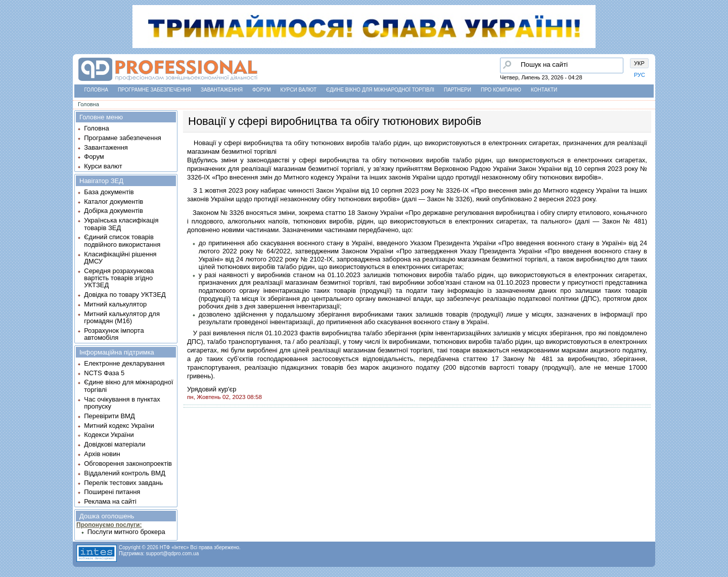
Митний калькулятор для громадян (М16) (122, 317)
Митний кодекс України (119, 426)
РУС (640, 75)
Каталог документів (113, 202)
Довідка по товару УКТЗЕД (125, 295)
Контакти (544, 90)
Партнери (458, 90)
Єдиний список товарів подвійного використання (122, 240)
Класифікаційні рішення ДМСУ (120, 258)
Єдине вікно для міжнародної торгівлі (380, 90)
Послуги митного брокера (126, 532)
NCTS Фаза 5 (104, 373)
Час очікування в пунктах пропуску (122, 403)
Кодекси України (109, 435)
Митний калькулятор (115, 304)
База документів (109, 192)
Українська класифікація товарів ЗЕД (121, 224)
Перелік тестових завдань (123, 483)
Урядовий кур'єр (212, 389)
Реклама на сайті (110, 501)
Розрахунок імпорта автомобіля (114, 334)
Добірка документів (113, 211)
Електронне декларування (124, 363)
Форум (262, 90)
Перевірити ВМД (109, 416)
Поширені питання (112, 492)
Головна (96, 90)
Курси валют (299, 90)
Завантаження (222, 90)
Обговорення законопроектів (128, 463)
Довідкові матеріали (115, 444)
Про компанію (501, 90)
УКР (639, 63)
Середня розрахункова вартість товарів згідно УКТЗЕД (119, 278)
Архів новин (102, 454)
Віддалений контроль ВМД (125, 473)
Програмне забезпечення (154, 90)
